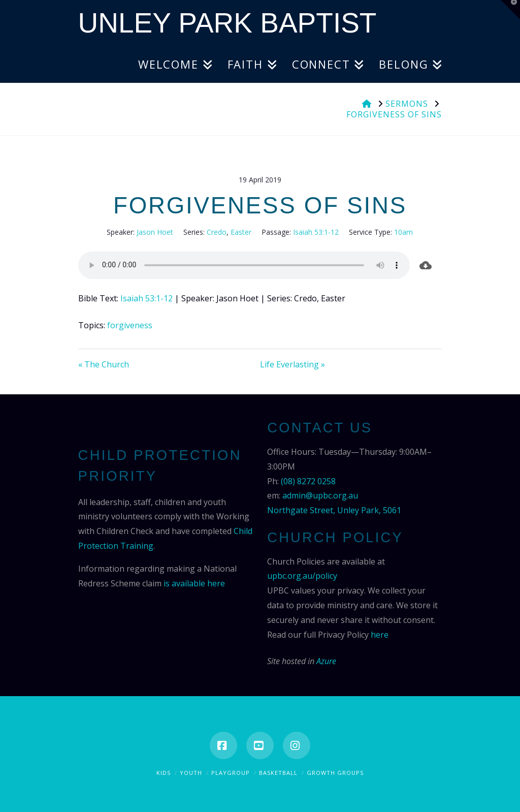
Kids (164, 773)
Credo (217, 232)
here (380, 635)
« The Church (104, 364)
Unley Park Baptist (227, 23)
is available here (194, 583)
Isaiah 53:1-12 (316, 232)
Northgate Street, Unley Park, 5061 (334, 510)
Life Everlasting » (292, 364)
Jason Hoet (155, 232)
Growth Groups (335, 773)
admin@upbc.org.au (320, 495)
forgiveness (130, 325)
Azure (326, 661)
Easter (241, 232)
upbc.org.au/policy (302, 576)
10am (403, 232)
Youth (191, 773)
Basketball (278, 773)
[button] (510, 10)
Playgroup (231, 773)
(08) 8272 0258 (308, 481)
